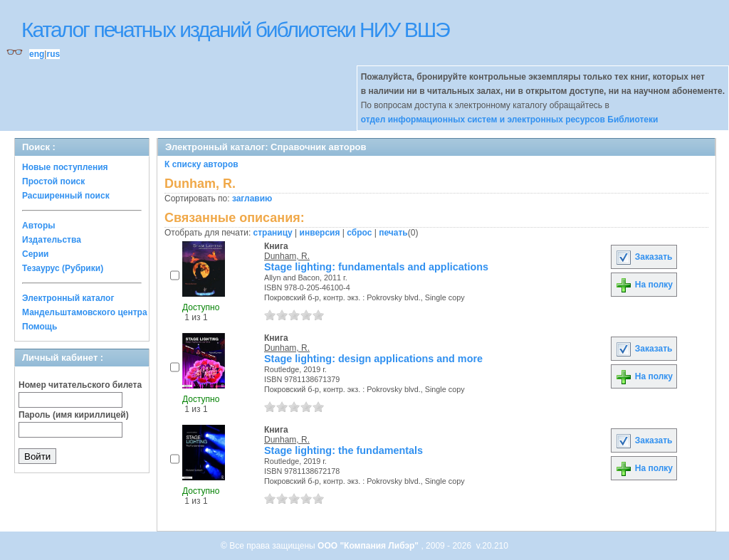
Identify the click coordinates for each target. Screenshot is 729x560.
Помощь (40, 327)
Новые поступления (65, 167)
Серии (35, 254)
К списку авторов (201, 164)
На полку (644, 285)
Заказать (644, 257)
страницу (273, 233)
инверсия (320, 233)
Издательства (52, 240)
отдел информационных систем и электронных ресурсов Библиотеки (510, 120)
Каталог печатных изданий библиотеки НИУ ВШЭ (235, 30)
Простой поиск (53, 181)
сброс (359, 233)
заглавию (252, 199)
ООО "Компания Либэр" (369, 546)
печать (393, 233)
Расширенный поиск (66, 196)
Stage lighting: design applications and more (373, 359)
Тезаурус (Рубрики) (63, 268)
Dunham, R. (287, 256)
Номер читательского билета (80, 385)
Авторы (39, 226)
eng (37, 54)
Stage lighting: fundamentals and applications (376, 267)
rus (53, 54)
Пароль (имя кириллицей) (74, 415)
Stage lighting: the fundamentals (343, 450)
